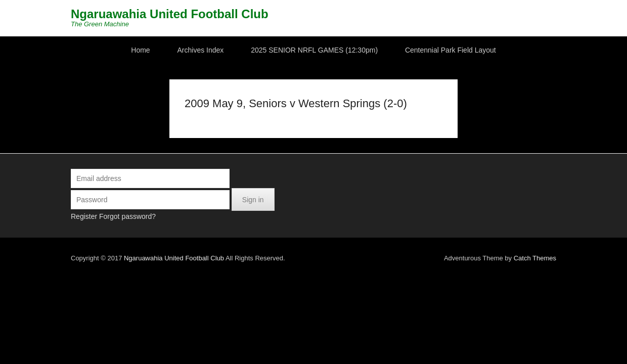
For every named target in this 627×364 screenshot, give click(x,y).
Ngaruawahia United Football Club (139, 14)
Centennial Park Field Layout (451, 50)
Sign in (223, 200)
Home (140, 50)
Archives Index (201, 50)
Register (54, 216)
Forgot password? (97, 216)
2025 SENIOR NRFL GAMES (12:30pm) (314, 50)
